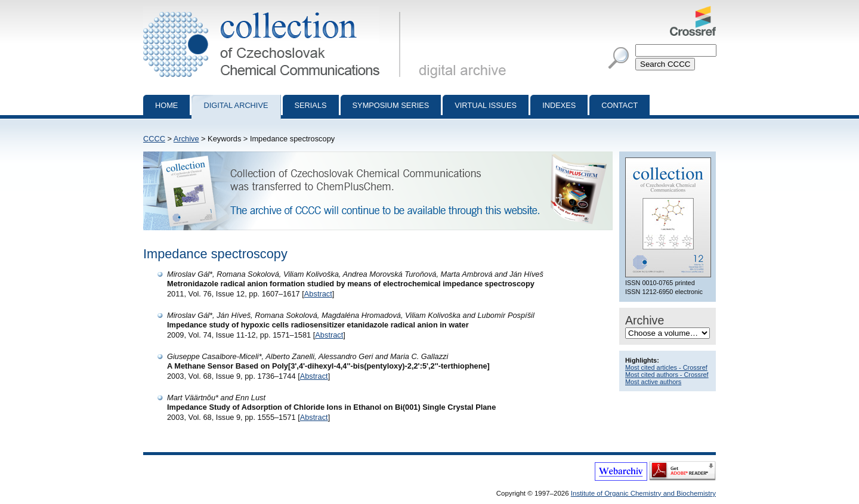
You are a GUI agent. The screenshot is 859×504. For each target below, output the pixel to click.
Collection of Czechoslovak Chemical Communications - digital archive (274, 11)
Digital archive (236, 105)
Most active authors (653, 382)
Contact (619, 105)
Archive (186, 139)
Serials (311, 105)
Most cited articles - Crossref (666, 367)
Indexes (559, 105)
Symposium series (391, 105)
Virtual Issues (486, 105)
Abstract (318, 294)
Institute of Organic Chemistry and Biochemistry (643, 493)
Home (166, 105)
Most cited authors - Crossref (667, 375)
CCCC (154, 139)
